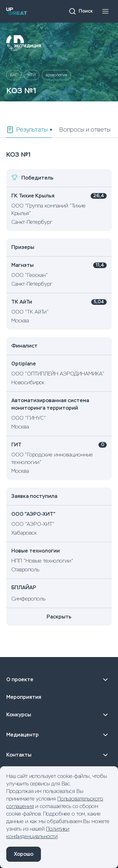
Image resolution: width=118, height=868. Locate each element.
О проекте (59, 680)
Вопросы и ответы (85, 130)
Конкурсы (59, 715)
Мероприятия (24, 697)
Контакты (59, 755)
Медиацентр (59, 735)
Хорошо (24, 854)
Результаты (27, 130)
